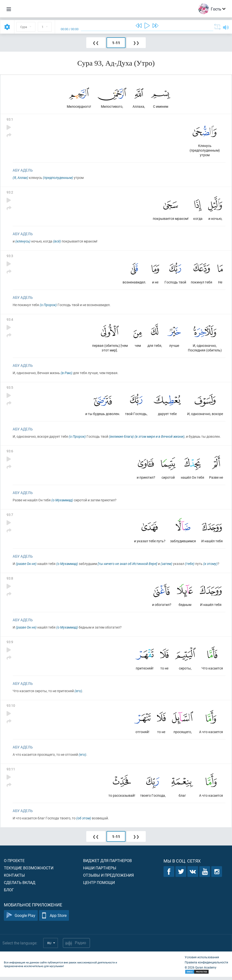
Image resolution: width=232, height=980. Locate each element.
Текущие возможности (29, 871)
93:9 (10, 644)
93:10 (11, 708)
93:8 (10, 580)
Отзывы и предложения (108, 878)
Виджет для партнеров (107, 864)
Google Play (21, 919)
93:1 (10, 120)
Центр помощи (99, 886)
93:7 (10, 517)
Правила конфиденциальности (206, 965)
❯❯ (136, 43)
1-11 (116, 43)
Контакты (14, 878)
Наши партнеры (100, 871)
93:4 (10, 320)
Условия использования (202, 960)
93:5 (10, 389)
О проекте (14, 864)
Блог (9, 893)
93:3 (10, 257)
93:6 (10, 453)
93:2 (10, 193)
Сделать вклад (20, 886)
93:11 (11, 772)
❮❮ (96, 43)
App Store (54, 919)
